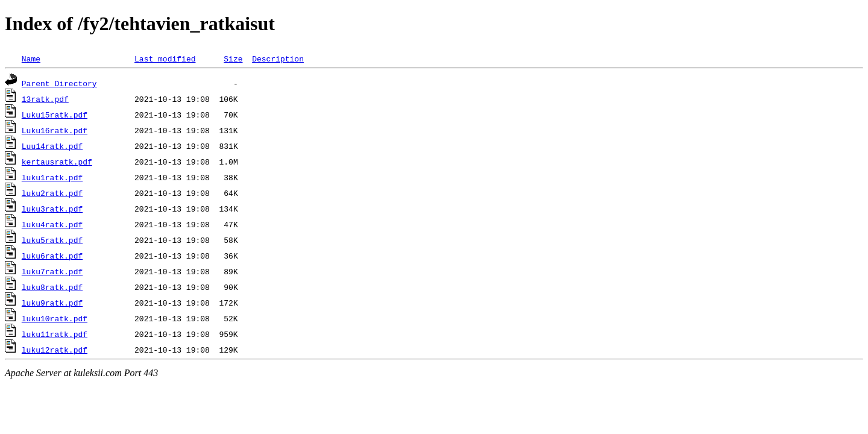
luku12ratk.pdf (55, 350)
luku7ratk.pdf (52, 271)
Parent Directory (59, 83)
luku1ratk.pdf (52, 177)
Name (31, 58)
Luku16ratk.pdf (55, 130)
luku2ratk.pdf (52, 193)
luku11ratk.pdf (55, 334)
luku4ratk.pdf (52, 224)
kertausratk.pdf (57, 162)
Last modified (165, 58)
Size (233, 58)
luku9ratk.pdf (52, 303)
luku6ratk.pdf (52, 256)
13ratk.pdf (45, 99)
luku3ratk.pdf (52, 209)
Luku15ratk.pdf (55, 115)
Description (278, 58)
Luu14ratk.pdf (52, 146)
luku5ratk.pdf (52, 240)
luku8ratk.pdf (52, 287)
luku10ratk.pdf (55, 318)
